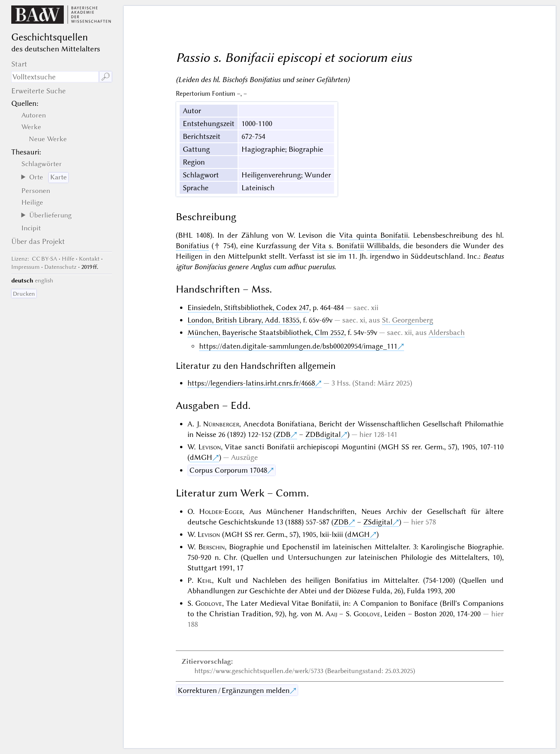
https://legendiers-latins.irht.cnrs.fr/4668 (251, 383)
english (44, 281)
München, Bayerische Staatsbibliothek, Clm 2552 (266, 332)
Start (19, 64)
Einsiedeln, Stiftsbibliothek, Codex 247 (248, 308)
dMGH (201, 457)
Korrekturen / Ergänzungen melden (234, 690)
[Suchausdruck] (55, 77)
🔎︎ (106, 77)
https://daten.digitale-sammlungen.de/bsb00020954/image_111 (298, 346)
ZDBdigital (323, 434)
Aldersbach (447, 332)
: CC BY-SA (34, 259)
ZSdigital (378, 522)
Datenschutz (60, 267)
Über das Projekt (38, 241)
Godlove (209, 603)
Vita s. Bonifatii (338, 246)
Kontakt (89, 259)
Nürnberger (221, 424)
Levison (210, 447)
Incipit (31, 228)
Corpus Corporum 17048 (228, 470)
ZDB (283, 434)
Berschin (212, 547)
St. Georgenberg (408, 320)
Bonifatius (192, 246)
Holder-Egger (221, 511)
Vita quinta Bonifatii (374, 235)
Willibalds (383, 246)
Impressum (25, 267)
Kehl (205, 580)
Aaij (331, 614)
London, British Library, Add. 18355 (243, 320)
